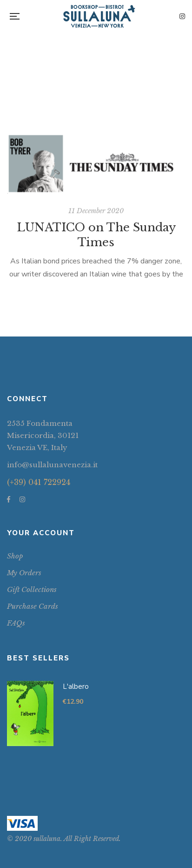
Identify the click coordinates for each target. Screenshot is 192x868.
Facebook (9, 499)
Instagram (182, 16)
